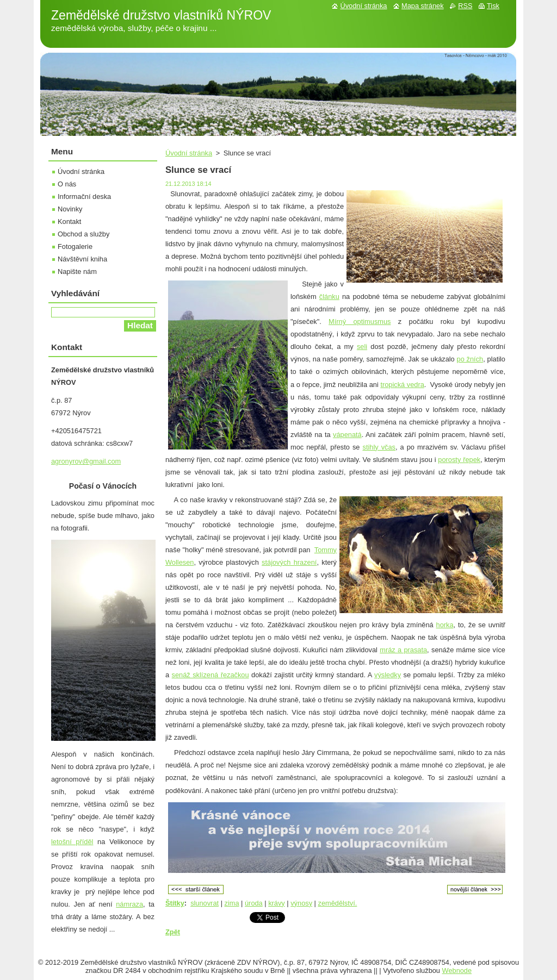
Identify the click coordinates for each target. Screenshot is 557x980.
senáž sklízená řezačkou (211, 675)
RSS (465, 6)
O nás (67, 184)
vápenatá (347, 435)
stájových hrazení (289, 562)
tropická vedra (402, 385)
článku (329, 297)
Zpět (173, 932)
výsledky (388, 675)
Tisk (493, 6)
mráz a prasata (403, 650)
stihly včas (379, 447)
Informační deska (84, 196)
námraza (129, 904)
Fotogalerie (75, 246)
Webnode (457, 970)
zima (232, 903)
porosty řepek (459, 460)
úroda (254, 903)
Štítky (175, 903)
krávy (277, 903)
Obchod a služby (83, 234)
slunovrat (205, 903)
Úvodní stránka (189, 153)
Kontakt (69, 221)
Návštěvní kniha (82, 259)
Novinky (70, 209)
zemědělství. (338, 903)
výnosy (301, 903)
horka (445, 625)
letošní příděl (72, 842)
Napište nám (77, 271)
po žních (470, 359)
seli (362, 347)
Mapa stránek (423, 6)
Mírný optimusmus (360, 322)
